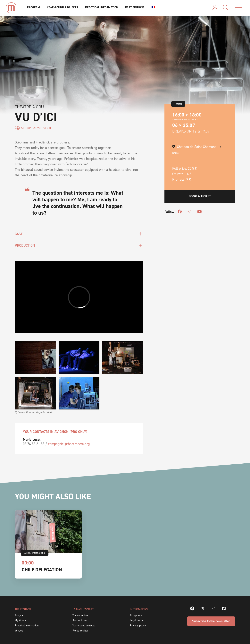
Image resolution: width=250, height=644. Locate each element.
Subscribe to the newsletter (211, 621)
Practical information (102, 7)
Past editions (135, 7)
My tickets (21, 620)
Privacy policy (138, 626)
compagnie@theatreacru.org (69, 444)
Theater (178, 104)
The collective (80, 615)
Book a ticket (200, 196)
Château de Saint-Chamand (197, 147)
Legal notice (137, 620)
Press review (80, 631)
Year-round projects (62, 7)
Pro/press (136, 615)
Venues (19, 631)
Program (33, 7)
